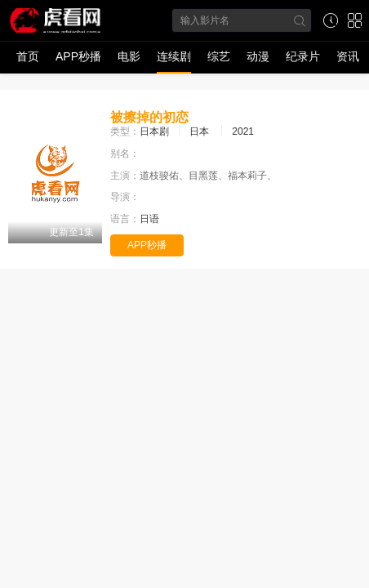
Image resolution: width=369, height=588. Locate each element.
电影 (129, 56)
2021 (243, 131)
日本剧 (154, 131)
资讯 (348, 56)
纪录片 (303, 56)
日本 (199, 131)
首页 (28, 56)
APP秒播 (78, 56)
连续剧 (174, 56)
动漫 (258, 56)
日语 (149, 219)
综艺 (219, 56)
